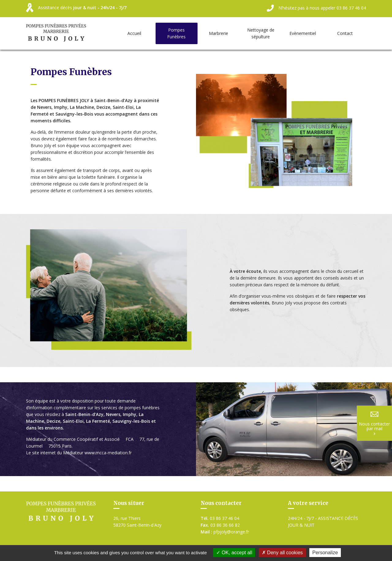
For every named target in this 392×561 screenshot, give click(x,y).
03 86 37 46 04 (220, 518)
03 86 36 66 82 (220, 525)
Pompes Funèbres (176, 33)
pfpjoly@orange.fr (225, 532)
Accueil (134, 33)
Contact (345, 33)
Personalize (325, 553)
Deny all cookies (282, 553)
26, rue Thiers (137, 522)
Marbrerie (219, 33)
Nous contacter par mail (374, 423)
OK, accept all (234, 553)
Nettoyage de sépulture (261, 33)
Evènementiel (303, 33)
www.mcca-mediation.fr (108, 453)
